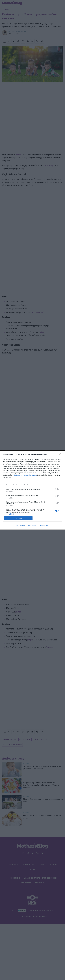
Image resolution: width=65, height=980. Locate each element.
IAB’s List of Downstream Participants (25, 475)
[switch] (57, 489)
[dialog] (32, 490)
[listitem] (32, 485)
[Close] (61, 455)
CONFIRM (18, 518)
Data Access (32, 526)
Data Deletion (21, 526)
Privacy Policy (44, 526)
